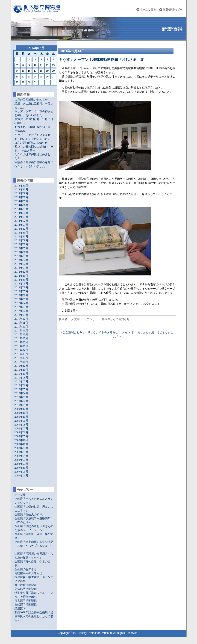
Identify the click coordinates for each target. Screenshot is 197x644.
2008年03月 (21, 460)
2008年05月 (21, 452)
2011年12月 (21, 319)
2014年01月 (21, 225)
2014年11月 (21, 186)
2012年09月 (21, 284)
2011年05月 (21, 346)
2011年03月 (21, 354)
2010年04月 (21, 393)
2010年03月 (21, 397)
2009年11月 (21, 413)
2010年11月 (21, 370)
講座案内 (20, 609)
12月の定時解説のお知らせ (31, 100)
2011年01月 (21, 362)
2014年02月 (21, 221)
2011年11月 (21, 323)
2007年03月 (21, 476)
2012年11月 (21, 276)
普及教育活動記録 (26, 585)
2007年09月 (21, 472)
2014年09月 (21, 193)
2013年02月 (21, 264)
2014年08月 (21, 197)
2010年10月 (21, 374)
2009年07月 (21, 428)
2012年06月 (21, 295)
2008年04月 (21, 456)
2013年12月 (21, 229)
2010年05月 (21, 389)
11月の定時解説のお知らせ (31, 143)
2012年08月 (21, 287)
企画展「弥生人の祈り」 (30, 514)
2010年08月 (21, 378)
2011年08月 (21, 334)
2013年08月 (21, 244)
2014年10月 (21, 189)
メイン (126, 332)
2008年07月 (21, 448)
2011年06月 (21, 342)
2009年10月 (21, 417)
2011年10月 (21, 327)
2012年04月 (21, 303)
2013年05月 (21, 256)
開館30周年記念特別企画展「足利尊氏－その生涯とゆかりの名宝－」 (34, 616)
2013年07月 (21, 248)
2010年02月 (21, 401)
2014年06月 (21, 205)
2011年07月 (21, 338)
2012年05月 (21, 299)
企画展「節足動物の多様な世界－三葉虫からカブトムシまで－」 (34, 546)
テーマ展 (20, 495)
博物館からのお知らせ (28, 573)
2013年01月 (21, 268)
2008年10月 (21, 444)
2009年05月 (21, 436)
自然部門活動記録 (26, 605)
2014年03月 (21, 217)
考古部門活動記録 (26, 601)
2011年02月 (21, 358)
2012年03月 (21, 307)
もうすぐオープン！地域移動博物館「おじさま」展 (101, 60)
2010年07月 (21, 381)
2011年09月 (21, 331)
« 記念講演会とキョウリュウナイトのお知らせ (89, 332)
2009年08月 (21, 425)
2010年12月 (21, 366)
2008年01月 (21, 464)
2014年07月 (21, 201)
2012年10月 (21, 280)
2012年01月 (21, 315)
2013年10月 (21, 236)
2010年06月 (21, 385)
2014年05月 (21, 209)
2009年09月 (21, 421)
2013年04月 (21, 260)
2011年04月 (21, 350)
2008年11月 (21, 440)
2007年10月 (21, 468)
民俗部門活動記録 (26, 589)
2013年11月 (21, 233)
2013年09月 (21, 240)
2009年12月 (21, 409)
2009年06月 (21, 432)
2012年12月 (21, 272)
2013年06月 (21, 252)
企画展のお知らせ (26, 569)
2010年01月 (21, 405)
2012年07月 (21, 291)
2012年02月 (21, 311)
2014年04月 (21, 213)
